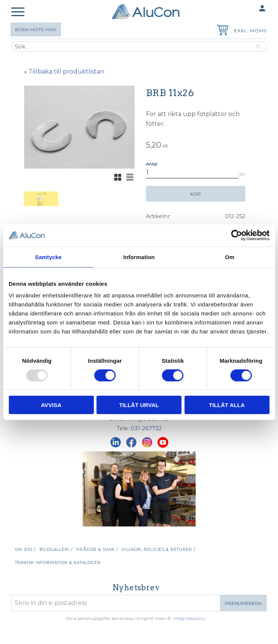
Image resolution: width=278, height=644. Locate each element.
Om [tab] (230, 257)
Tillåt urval (139, 405)
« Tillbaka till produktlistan (64, 72)
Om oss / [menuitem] (25, 550)
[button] (18, 12)
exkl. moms (250, 31)
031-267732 (146, 428)
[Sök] (259, 47)
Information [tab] (139, 257)
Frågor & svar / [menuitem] (97, 550)
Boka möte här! (36, 29)
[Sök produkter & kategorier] (131, 47)
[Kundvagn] (221, 31)
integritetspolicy (189, 618)
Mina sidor (248, 9)
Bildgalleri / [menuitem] (56, 550)
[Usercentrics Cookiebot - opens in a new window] (236, 235)
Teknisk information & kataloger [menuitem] (58, 563)
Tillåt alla (227, 405)
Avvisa (51, 405)
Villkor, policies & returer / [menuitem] (158, 550)
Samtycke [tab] (48, 257)
